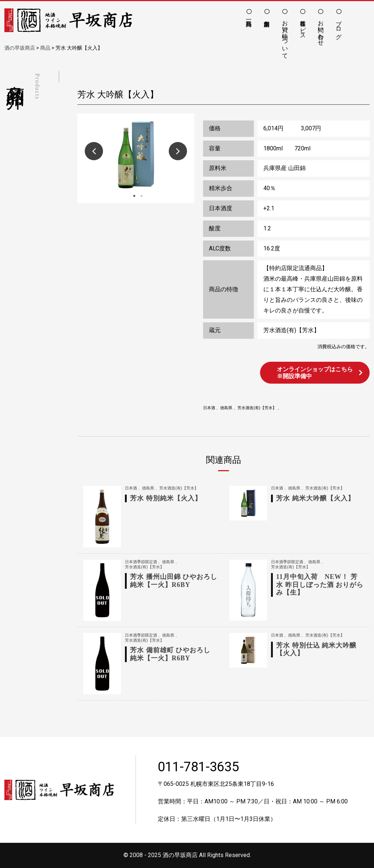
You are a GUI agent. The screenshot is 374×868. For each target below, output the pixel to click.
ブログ (339, 26)
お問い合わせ (321, 30)
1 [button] (134, 196)
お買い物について (285, 36)
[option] (136, 155)
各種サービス (303, 26)
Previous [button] (94, 151)
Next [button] (178, 151)
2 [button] (141, 196)
